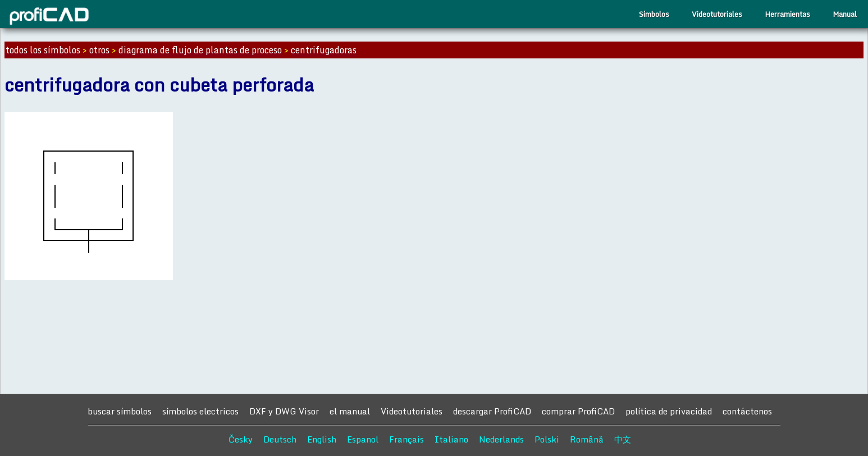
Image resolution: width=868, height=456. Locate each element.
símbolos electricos (200, 411)
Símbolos (654, 14)
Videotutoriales (717, 14)
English (322, 439)
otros (99, 50)
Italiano (451, 439)
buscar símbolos (120, 411)
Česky (241, 439)
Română (587, 439)
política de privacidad (669, 411)
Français (406, 439)
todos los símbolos (43, 50)
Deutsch (280, 439)
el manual (350, 411)
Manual (845, 14)
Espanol (363, 439)
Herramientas (787, 14)
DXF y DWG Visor (284, 411)
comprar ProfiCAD (578, 411)
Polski (547, 439)
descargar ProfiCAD (492, 411)
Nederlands (501, 439)
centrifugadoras (324, 50)
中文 (623, 439)
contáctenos (747, 411)
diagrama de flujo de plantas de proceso (200, 50)
